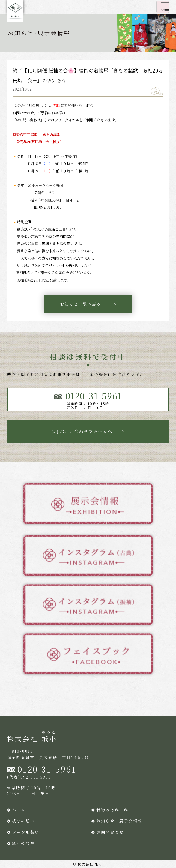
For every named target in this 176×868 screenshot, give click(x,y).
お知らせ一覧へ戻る (81, 304)
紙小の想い (23, 821)
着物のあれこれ (112, 810)
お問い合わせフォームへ (86, 431)
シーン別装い (26, 832)
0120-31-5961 (47, 769)
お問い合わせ (110, 832)
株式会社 (32, 739)
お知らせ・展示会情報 (119, 821)
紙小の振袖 (23, 843)
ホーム (19, 810)
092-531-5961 (35, 777)
